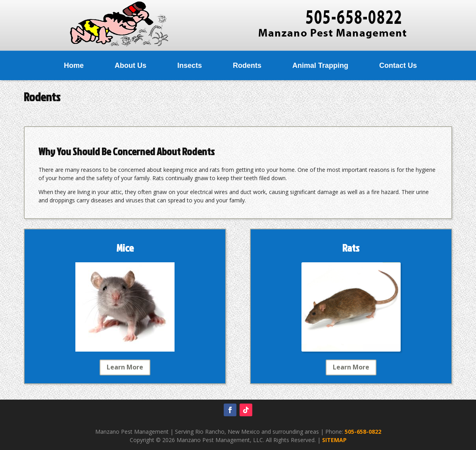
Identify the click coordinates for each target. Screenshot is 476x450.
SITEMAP (334, 440)
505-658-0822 (363, 432)
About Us (131, 65)
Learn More (125, 367)
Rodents (247, 65)
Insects (190, 65)
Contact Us (398, 65)
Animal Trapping (320, 65)
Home (74, 65)
